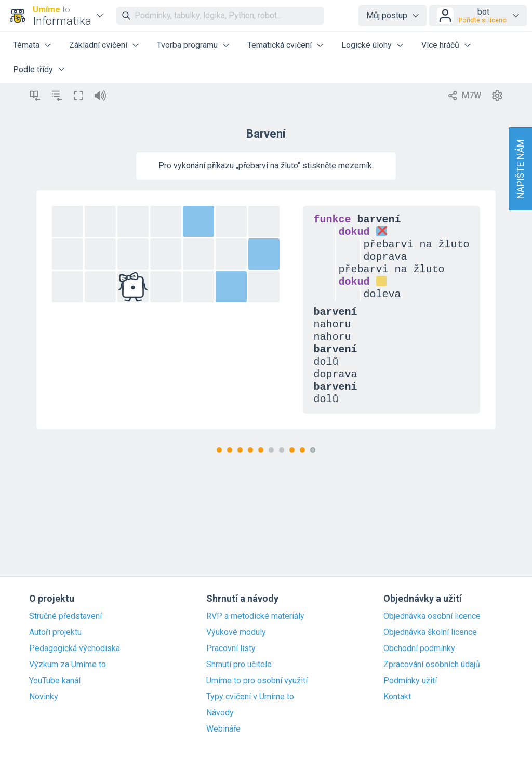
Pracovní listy (231, 648)
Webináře (223, 729)
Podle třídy (33, 69)
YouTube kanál (55, 681)
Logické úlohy (367, 45)
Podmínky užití (410, 681)
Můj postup (387, 15)
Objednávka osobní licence (432, 616)
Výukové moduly (236, 632)
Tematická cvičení (280, 45)
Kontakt (397, 697)
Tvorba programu (187, 45)
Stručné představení (65, 616)
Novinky (44, 697)
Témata (26, 45)
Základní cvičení (98, 45)
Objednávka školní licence (430, 632)
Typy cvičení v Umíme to (250, 697)
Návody (220, 713)
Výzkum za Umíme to (68, 665)
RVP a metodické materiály (255, 616)
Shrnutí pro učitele (239, 665)
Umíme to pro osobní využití (257, 681)
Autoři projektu (55, 632)
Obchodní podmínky (419, 648)
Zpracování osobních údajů (432, 665)
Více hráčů (440, 45)
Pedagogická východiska (75, 648)
